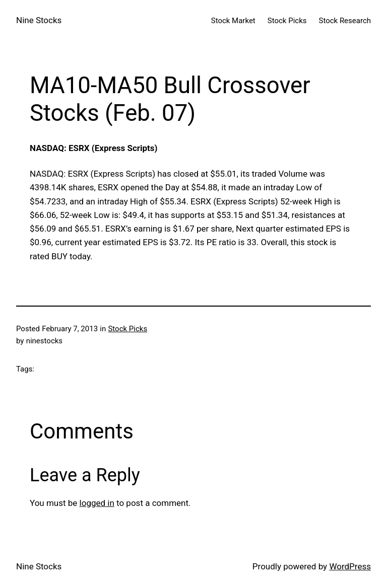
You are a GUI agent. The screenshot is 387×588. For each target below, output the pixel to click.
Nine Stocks (39, 20)
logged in (97, 503)
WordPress (350, 566)
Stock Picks (127, 329)
